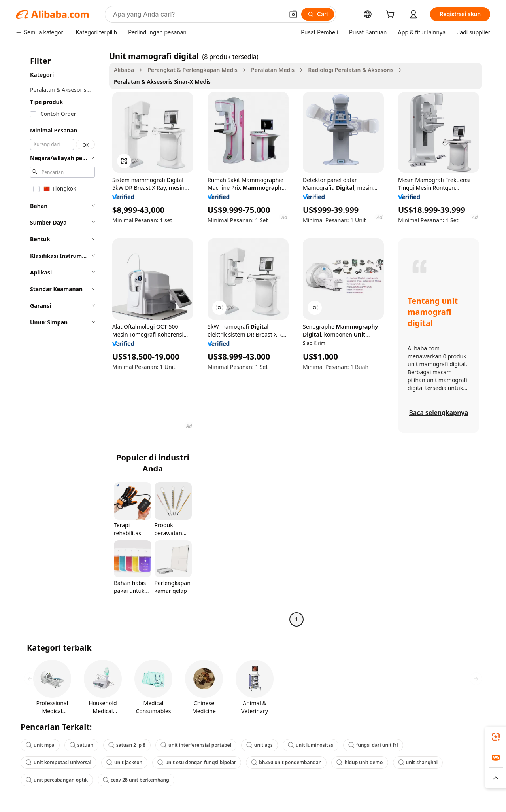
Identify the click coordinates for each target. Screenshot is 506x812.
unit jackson (124, 762)
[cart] (392, 15)
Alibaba (124, 70)
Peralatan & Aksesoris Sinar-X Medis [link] (162, 82)
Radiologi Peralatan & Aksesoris (351, 70)
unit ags (260, 745)
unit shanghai (418, 762)
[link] (496, 737)
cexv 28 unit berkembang (136, 780)
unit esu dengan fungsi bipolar (197, 762)
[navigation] (60, 339)
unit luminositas (311, 745)
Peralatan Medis (273, 70)
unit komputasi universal (59, 762)
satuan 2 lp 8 (127, 745)
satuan (81, 745)
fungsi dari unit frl (373, 745)
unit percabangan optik (57, 780)
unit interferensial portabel (196, 745)
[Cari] (318, 14)
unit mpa (40, 745)
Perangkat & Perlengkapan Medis (193, 70)
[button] (293, 14)
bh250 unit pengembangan (286, 762)
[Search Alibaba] (198, 14)
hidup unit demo (360, 762)
